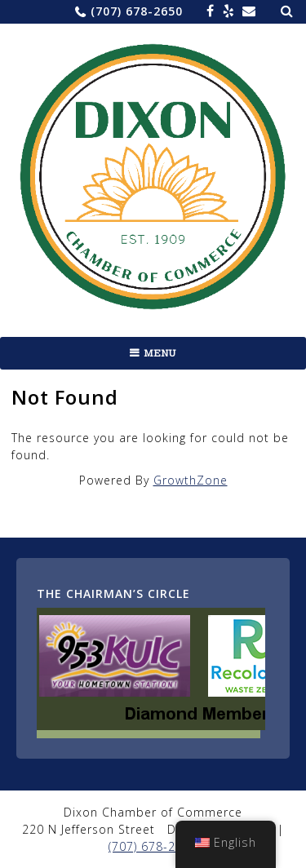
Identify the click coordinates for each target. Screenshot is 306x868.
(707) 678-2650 (137, 11)
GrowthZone (191, 480)
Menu (160, 353)
